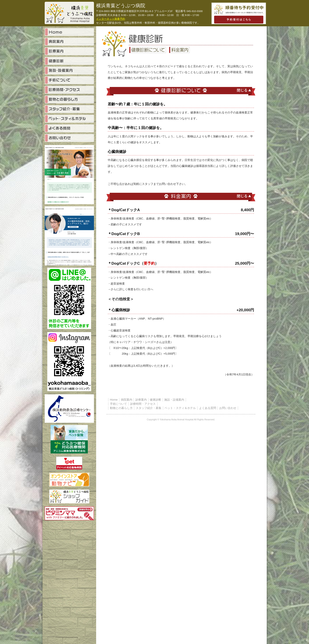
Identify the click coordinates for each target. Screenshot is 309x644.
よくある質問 (208, 408)
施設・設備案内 (174, 400)
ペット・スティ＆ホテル (180, 408)
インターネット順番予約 (111, 19)
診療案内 (141, 400)
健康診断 (155, 400)
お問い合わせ (228, 408)
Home (114, 400)
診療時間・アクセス (143, 404)
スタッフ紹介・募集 (149, 408)
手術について (118, 404)
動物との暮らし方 (121, 408)
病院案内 (127, 400)
